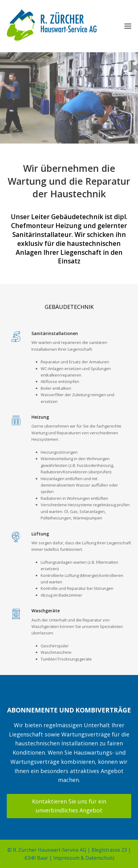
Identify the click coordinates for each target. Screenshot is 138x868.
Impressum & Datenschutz (84, 858)
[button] (128, 26)
